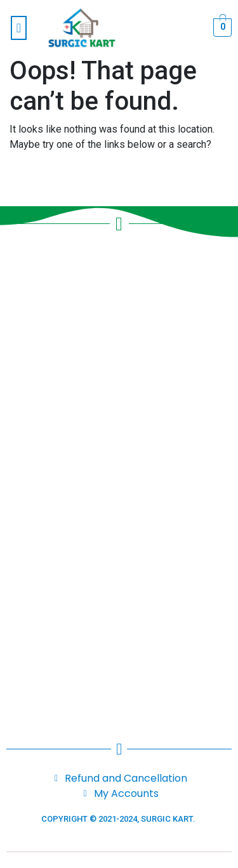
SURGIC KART (167, 819)
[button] (19, 28)
